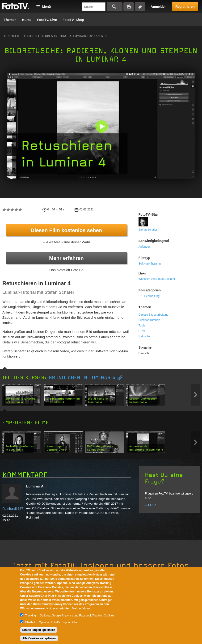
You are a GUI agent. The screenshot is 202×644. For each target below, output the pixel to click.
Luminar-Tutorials (88, 36)
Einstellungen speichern (39, 630)
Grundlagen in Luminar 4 (82, 378)
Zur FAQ (150, 505)
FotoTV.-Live (47, 20)
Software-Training (150, 264)
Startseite (13, 36)
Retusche (145, 336)
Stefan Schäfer (148, 230)
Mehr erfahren (66, 258)
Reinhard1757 (13, 509)
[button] (102, 127)
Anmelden (159, 7)
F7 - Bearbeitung (149, 296)
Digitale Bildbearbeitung (47, 36)
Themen (10, 20)
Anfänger (144, 247)
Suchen (115, 7)
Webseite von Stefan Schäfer (157, 279)
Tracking (31, 616)
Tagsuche (140, 7)
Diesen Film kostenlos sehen (66, 230)
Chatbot (30, 622)
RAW (142, 331)
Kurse (27, 20)
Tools (142, 326)
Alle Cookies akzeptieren (39, 638)
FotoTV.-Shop (73, 20)
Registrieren (185, 7)
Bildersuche (129, 7)
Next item (196, 395)
